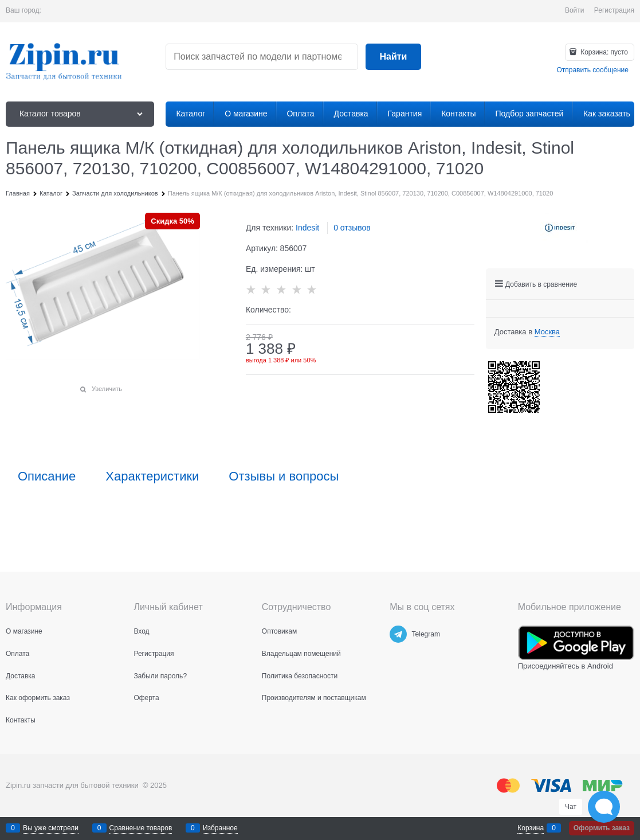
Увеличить (107, 389)
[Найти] (393, 57)
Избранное (220, 828)
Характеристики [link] (152, 476)
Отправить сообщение (592, 70)
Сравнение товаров (141, 828)
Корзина (531, 828)
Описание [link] (47, 476)
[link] (547, 332)
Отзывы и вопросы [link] (284, 476)
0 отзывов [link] (352, 228)
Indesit (307, 228)
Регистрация (614, 10)
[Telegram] (398, 634)
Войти (575, 10)
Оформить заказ (602, 828)
